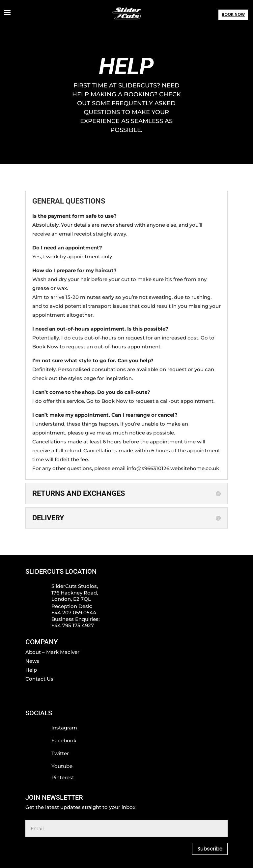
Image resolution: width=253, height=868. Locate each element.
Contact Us (39, 679)
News (32, 661)
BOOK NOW (233, 14)
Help (31, 670)
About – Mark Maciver (52, 652)
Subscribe (210, 849)
